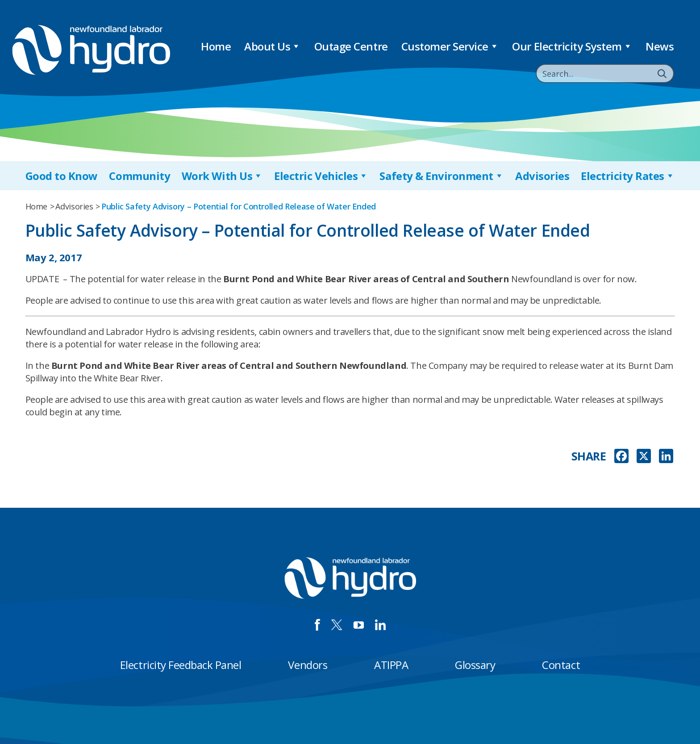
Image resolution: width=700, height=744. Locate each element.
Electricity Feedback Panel (181, 665)
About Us (273, 46)
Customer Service (450, 46)
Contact (561, 665)
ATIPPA (391, 665)
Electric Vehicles (321, 176)
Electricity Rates (628, 176)
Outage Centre (351, 46)
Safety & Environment (442, 176)
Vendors (308, 665)
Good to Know (62, 176)
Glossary (475, 665)
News (660, 46)
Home (216, 46)
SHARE (589, 456)
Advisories (542, 176)
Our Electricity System (572, 46)
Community (140, 176)
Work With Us (222, 176)
